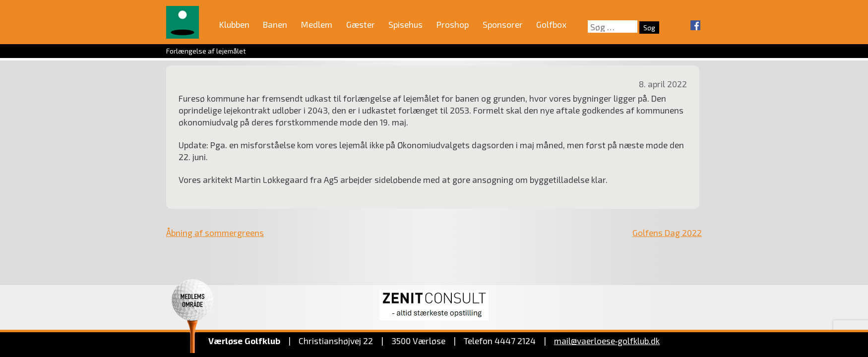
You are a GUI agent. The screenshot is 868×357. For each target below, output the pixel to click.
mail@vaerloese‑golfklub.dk (607, 341)
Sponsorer (503, 24)
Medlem (317, 24)
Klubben (234, 24)
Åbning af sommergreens (215, 233)
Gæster (361, 24)
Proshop (453, 24)
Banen (275, 24)
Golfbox (551, 24)
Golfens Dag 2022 (667, 233)
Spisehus (405, 24)
